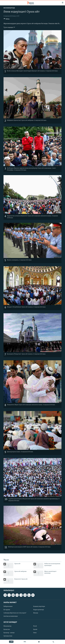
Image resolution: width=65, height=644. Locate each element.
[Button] (7, 19)
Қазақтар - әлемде (9, 633)
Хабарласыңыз (8, 606)
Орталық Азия (8, 636)
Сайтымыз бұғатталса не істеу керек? (15, 613)
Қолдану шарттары (39, 606)
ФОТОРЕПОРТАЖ (9, 8)
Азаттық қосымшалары (11, 616)
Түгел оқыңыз (9, 27)
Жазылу (36, 613)
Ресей (35, 626)
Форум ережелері (39, 610)
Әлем (35, 633)
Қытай (35, 629)
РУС (25, 642)
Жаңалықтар (7, 626)
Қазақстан (7, 629)
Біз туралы (7, 610)
